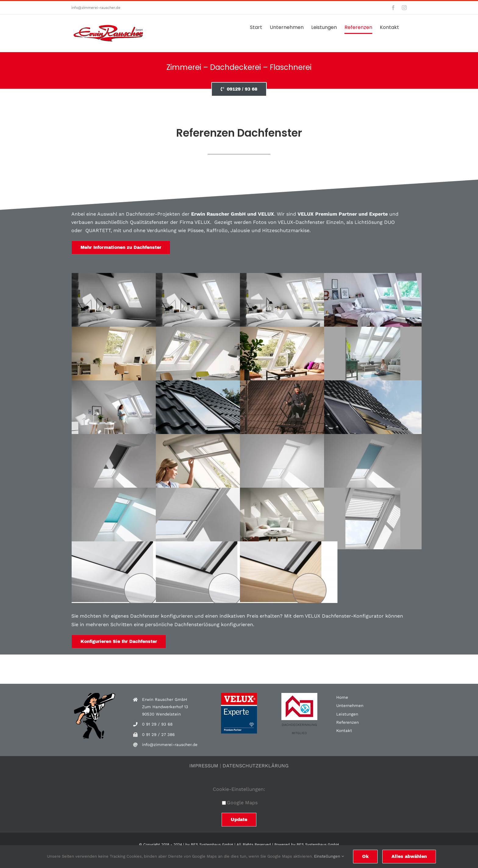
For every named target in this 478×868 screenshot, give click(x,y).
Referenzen (348, 722)
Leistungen (347, 714)
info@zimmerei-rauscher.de (96, 8)
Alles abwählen (409, 857)
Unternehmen (350, 706)
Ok (365, 857)
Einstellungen (329, 856)
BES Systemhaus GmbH (212, 845)
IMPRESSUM (204, 766)
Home (342, 697)
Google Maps (240, 803)
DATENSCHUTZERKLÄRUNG (256, 766)
